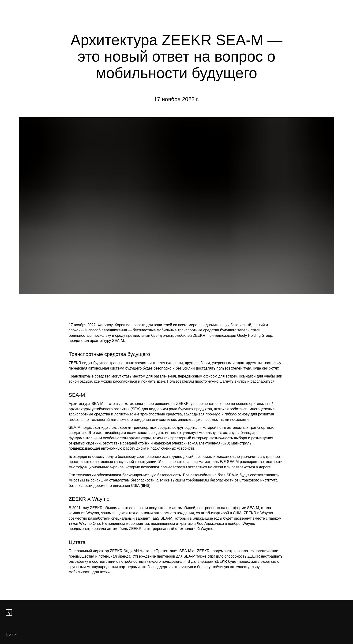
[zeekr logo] (9, 613)
